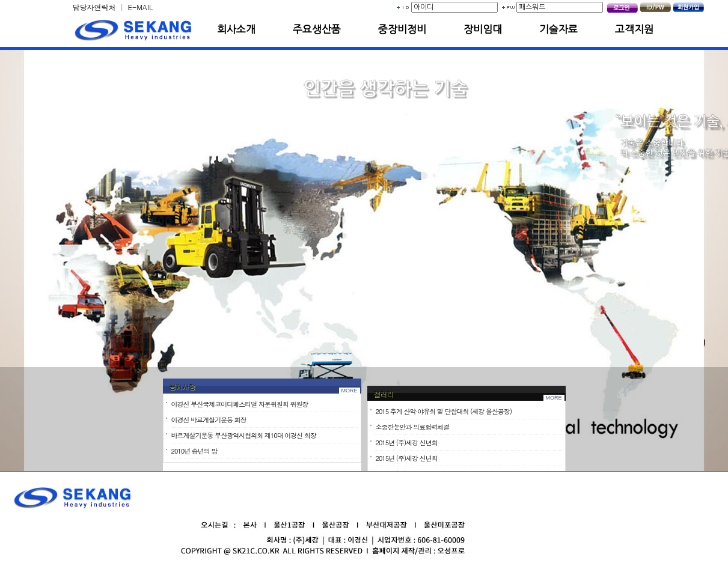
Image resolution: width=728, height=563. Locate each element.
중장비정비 (402, 29)
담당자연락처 (94, 7)
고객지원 (634, 29)
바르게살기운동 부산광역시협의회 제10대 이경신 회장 (244, 438)
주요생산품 (317, 29)
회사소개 (236, 29)
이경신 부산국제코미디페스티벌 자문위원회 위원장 (240, 406)
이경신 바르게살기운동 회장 (209, 422)
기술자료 (558, 29)
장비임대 (483, 29)
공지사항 (182, 389)
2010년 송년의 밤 (194, 453)
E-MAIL (141, 7)
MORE (350, 393)
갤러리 (383, 400)
